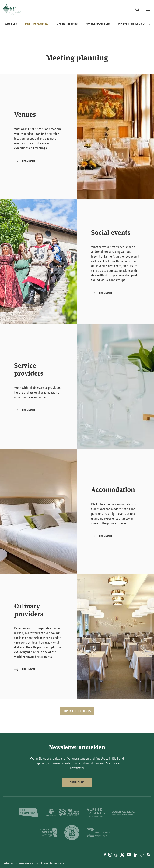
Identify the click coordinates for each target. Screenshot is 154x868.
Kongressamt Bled (98, 24)
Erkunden (24, 161)
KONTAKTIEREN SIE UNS (77, 711)
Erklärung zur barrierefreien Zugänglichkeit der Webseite (33, 864)
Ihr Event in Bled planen (134, 24)
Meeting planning (37, 24)
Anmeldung (77, 783)
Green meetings (67, 24)
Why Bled (11, 24)
